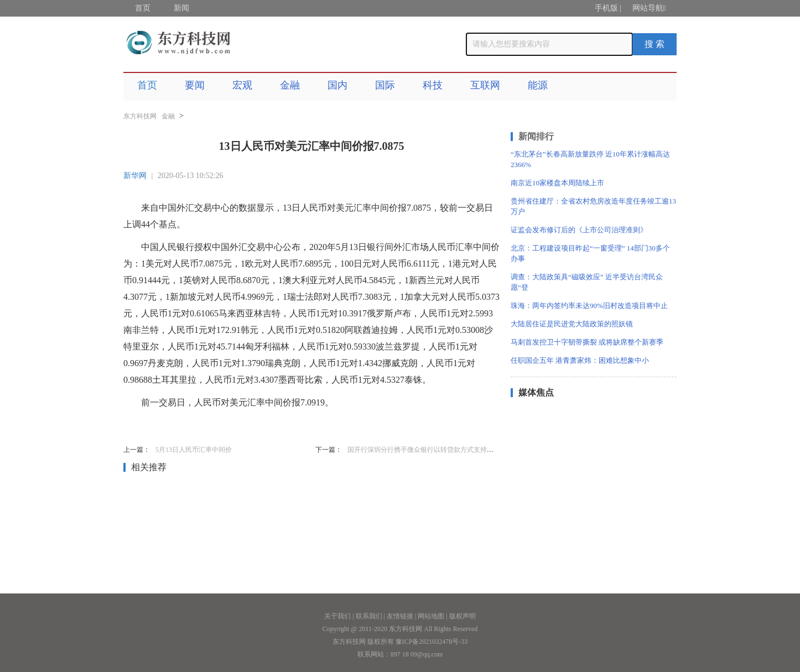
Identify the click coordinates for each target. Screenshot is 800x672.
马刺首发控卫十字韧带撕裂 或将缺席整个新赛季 (587, 342)
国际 (385, 85)
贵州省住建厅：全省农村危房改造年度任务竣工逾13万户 (593, 206)
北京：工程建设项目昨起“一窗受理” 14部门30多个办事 (590, 253)
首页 (143, 8)
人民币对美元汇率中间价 (227, 426)
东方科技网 (140, 116)
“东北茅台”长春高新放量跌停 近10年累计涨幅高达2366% (590, 159)
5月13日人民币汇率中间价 (194, 450)
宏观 (242, 85)
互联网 (485, 85)
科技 (433, 85)
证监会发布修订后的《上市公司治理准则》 (579, 230)
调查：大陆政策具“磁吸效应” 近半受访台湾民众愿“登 (587, 282)
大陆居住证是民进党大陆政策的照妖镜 (572, 324)
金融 (290, 85)
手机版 (606, 8)
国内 (337, 85)
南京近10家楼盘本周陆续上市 (557, 183)
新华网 (135, 176)
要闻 (195, 85)
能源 (538, 85)
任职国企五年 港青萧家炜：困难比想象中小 (580, 360)
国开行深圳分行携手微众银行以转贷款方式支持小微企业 (430, 450)
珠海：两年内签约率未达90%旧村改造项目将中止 (589, 306)
